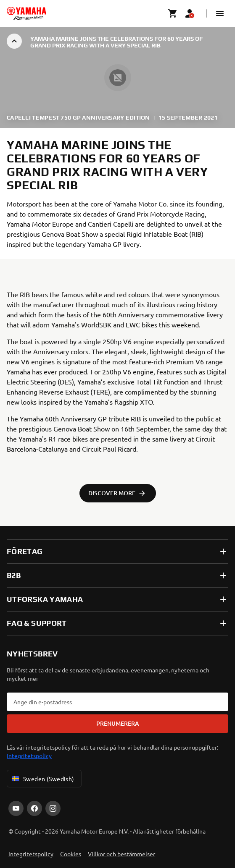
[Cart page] (173, 13)
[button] (220, 13)
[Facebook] (34, 808)
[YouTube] (16, 808)
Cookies (71, 854)
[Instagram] (53, 808)
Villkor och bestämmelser (121, 854)
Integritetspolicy (29, 756)
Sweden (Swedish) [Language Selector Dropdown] (42, 779)
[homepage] (26, 13)
